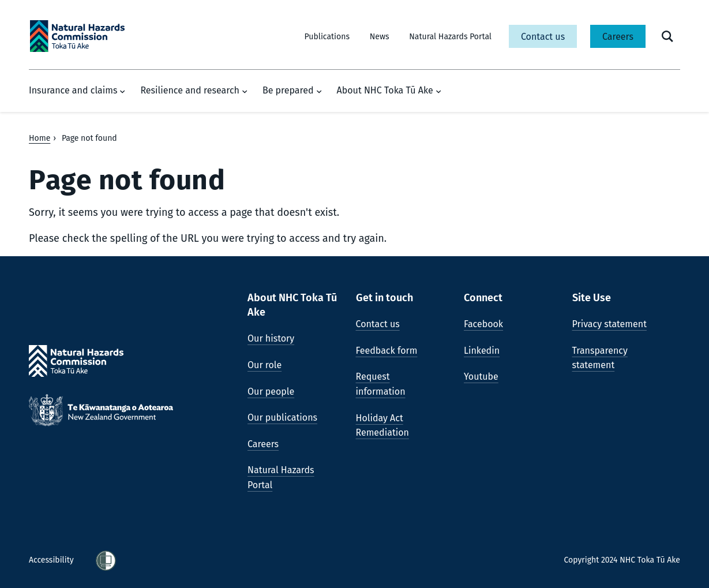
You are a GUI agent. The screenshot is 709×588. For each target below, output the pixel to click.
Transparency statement (600, 358)
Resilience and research (194, 91)
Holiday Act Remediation (382, 426)
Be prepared (292, 91)
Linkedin (482, 351)
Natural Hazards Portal (450, 37)
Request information (381, 384)
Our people (271, 392)
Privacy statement (609, 324)
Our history (271, 338)
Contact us (543, 37)
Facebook (483, 324)
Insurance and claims (77, 91)
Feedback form (387, 351)
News (380, 37)
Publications (327, 37)
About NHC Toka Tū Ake (389, 91)
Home (40, 138)
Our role (265, 365)
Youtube (481, 377)
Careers (618, 37)
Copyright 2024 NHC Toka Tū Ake (622, 560)
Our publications (282, 417)
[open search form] (667, 36)
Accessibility (52, 560)
